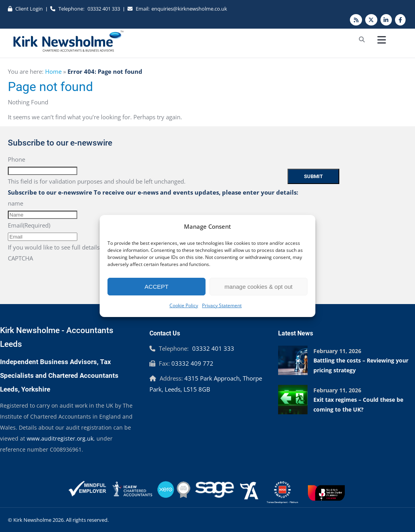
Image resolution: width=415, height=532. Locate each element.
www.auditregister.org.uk (60, 438)
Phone (16, 159)
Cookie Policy (184, 305)
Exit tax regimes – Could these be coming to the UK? (358, 404)
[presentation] (67, 279)
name (15, 203)
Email (29, 225)
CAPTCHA (20, 258)
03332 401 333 (104, 9)
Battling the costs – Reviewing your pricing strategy (361, 365)
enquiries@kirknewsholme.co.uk (189, 9)
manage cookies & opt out (258, 287)
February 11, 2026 (337, 351)
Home (53, 71)
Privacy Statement (222, 305)
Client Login (29, 9)
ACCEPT (157, 287)
